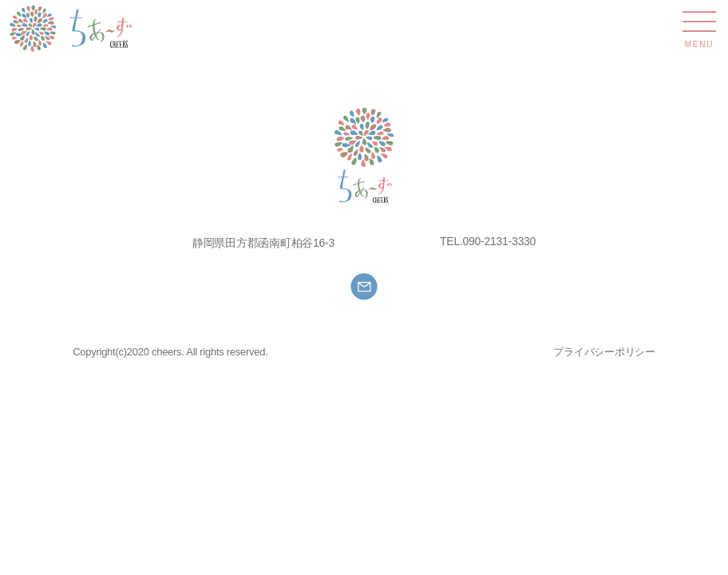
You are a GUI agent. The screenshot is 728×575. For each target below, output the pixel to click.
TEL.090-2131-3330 (488, 241)
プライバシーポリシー (604, 352)
